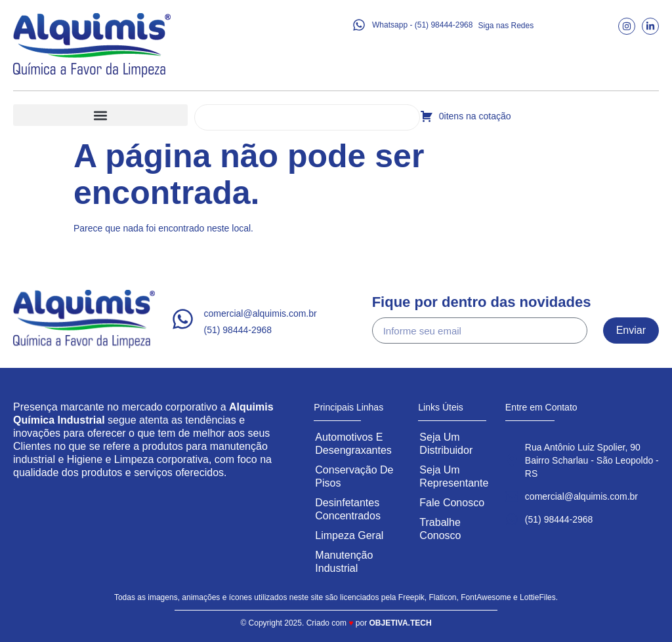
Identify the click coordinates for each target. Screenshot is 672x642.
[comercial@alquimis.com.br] (183, 319)
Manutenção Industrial (344, 562)
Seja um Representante (454, 476)
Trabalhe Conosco (440, 529)
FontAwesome (486, 597)
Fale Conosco (452, 503)
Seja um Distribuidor (446, 444)
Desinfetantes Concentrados (348, 509)
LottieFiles (538, 597)
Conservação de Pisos (354, 476)
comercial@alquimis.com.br (261, 313)
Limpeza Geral (349, 535)
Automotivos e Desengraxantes (353, 444)
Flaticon (443, 597)
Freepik (411, 597)
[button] (100, 115)
